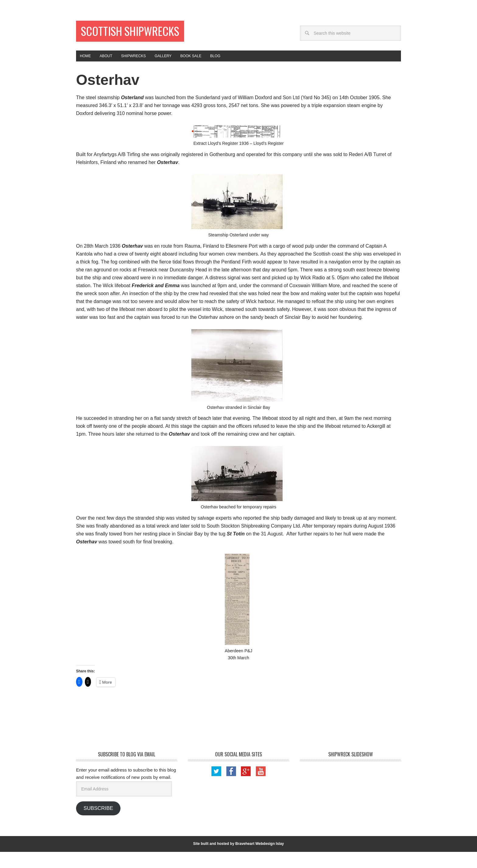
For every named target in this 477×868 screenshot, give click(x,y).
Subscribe (98, 824)
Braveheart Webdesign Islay (259, 860)
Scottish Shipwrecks (116, 40)
